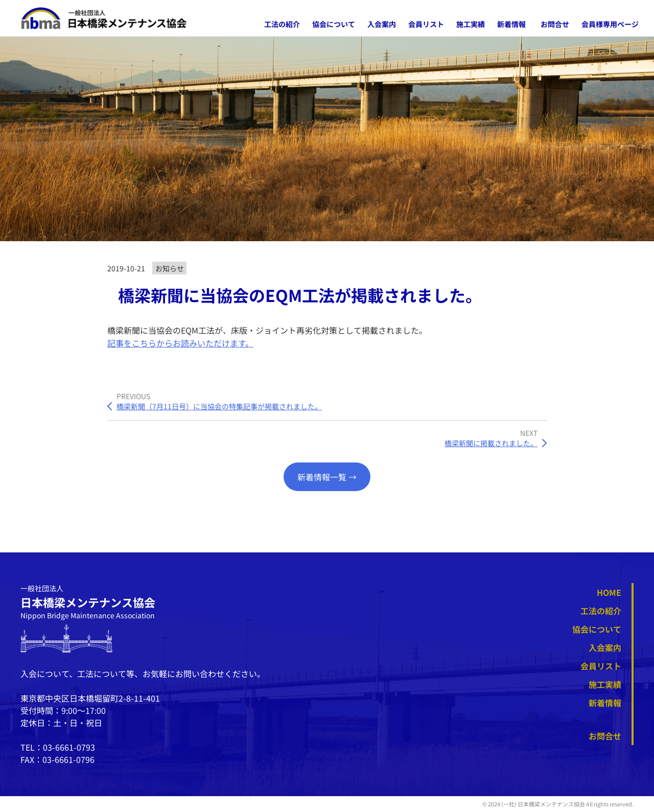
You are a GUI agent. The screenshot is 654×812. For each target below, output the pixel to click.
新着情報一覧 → (327, 477)
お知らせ (170, 268)
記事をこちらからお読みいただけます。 (180, 343)
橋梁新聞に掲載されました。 (491, 443)
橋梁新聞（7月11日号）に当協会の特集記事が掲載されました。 (219, 406)
